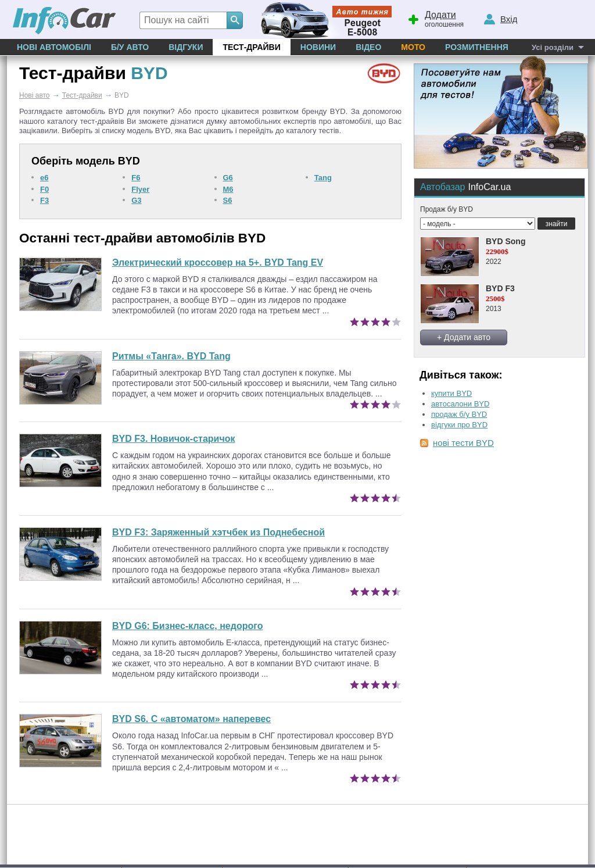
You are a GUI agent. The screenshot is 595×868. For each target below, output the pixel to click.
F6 (136, 178)
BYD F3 (500, 288)
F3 (44, 200)
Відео (368, 47)
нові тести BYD (463, 443)
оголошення (435, 18)
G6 (228, 178)
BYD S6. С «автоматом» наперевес (191, 719)
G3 (136, 200)
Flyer (140, 189)
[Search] (235, 20)
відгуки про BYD (459, 425)
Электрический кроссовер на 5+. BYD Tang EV (218, 262)
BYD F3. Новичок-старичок (174, 439)
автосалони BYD (460, 404)
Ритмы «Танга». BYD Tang (171, 356)
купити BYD (451, 393)
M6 (228, 189)
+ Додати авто (464, 337)
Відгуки (186, 47)
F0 (44, 189)
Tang (323, 178)
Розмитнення (477, 47)
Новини (318, 47)
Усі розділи (553, 47)
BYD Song (506, 241)
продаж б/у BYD (459, 414)
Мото (413, 47)
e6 (44, 178)
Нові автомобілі (54, 47)
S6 (228, 200)
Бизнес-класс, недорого (187, 626)
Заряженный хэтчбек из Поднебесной (218, 532)
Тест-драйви (251, 47)
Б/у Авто (130, 47)
